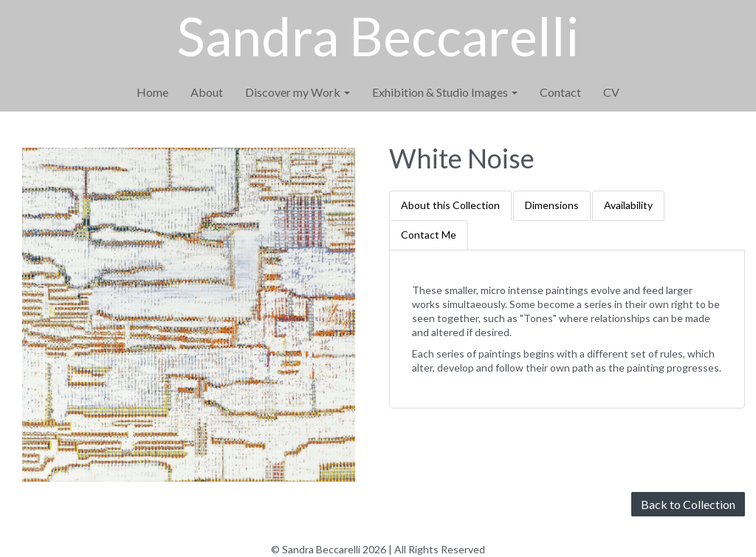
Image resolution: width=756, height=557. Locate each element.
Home (152, 92)
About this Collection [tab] (450, 205)
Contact (560, 92)
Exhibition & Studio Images (445, 92)
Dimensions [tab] (552, 205)
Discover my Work (298, 92)
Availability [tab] (628, 205)
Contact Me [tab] (429, 235)
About (207, 92)
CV (611, 92)
